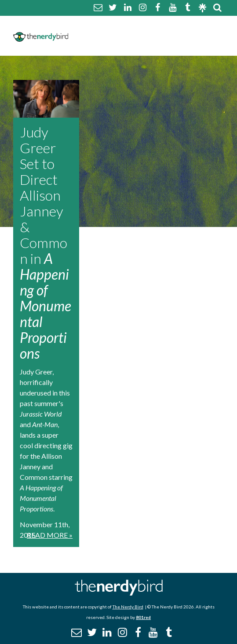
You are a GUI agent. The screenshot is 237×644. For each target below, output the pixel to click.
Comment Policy (187, 25)
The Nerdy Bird (128, 607)
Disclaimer (89, 35)
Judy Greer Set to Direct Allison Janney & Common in (46, 243)
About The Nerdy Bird (110, 25)
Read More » (50, 535)
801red (143, 617)
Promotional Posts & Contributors (138, 46)
